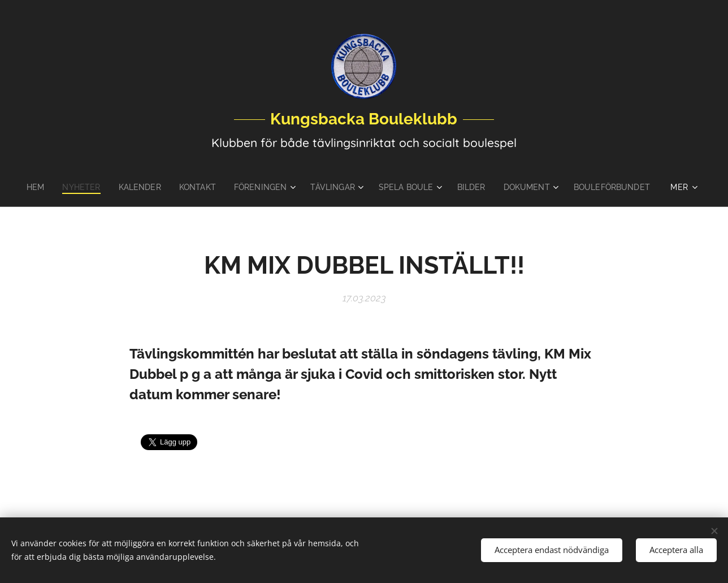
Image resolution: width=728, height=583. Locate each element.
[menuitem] (77, 187)
